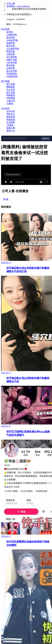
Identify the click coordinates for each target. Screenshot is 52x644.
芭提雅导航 (12, 74)
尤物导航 (11, 54)
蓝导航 (10, 32)
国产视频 (5, 81)
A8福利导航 (12, 76)
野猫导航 (11, 51)
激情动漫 (11, 117)
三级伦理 (11, 101)
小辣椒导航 (12, 35)
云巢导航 (11, 68)
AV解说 (10, 104)
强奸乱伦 (11, 114)
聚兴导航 (11, 65)
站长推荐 (5, 29)
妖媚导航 (11, 43)
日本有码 (5, 108)
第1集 (6, 199)
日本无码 (11, 111)
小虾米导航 (12, 62)
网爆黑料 (11, 87)
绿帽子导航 (12, 60)
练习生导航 (12, 71)
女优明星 (11, 122)
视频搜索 (46, 139)
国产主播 (11, 84)
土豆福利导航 (13, 49)
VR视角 (10, 125)
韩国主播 (11, 128)
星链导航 (11, 37)
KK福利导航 (12, 40)
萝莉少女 (11, 131)
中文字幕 (11, 90)
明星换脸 (11, 120)
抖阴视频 (11, 98)
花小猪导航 (12, 57)
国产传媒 (11, 92)
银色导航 (11, 46)
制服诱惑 (11, 95)
